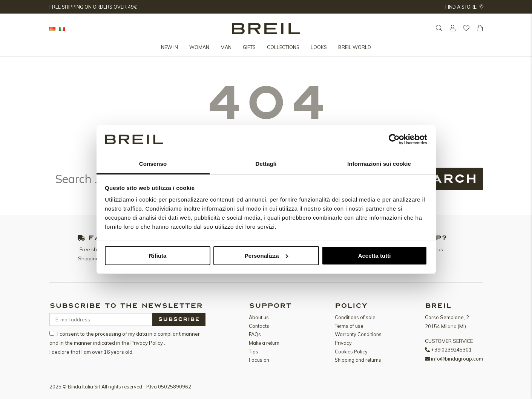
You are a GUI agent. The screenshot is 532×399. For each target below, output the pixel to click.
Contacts (259, 326)
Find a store (464, 7)
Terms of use (349, 326)
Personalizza (266, 256)
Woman (199, 47)
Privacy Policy (147, 343)
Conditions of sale (355, 317)
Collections (283, 47)
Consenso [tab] (153, 164)
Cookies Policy (351, 352)
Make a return (264, 343)
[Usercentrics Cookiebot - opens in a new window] (394, 139)
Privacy (343, 343)
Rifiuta (158, 256)
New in (169, 47)
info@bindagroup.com (457, 359)
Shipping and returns (358, 360)
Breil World (355, 47)
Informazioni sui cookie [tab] (379, 164)
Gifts (249, 47)
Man (226, 47)
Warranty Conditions (358, 334)
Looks (319, 47)
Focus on (259, 360)
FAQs (255, 334)
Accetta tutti (375, 256)
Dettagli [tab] (266, 164)
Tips (254, 352)
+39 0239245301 (451, 350)
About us (259, 317)
